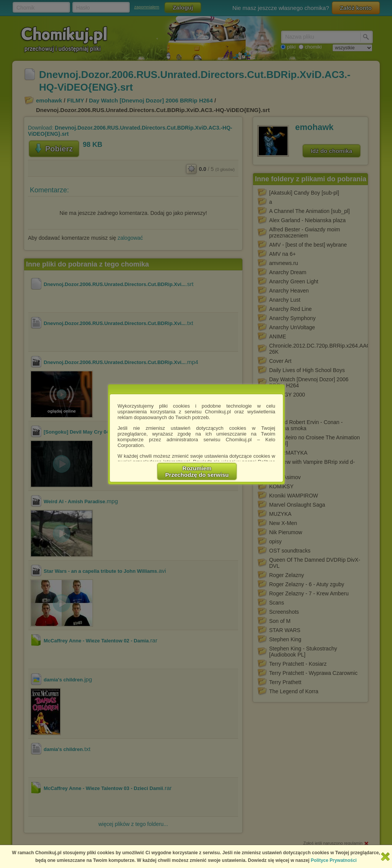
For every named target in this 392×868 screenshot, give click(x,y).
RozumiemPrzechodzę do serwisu (197, 471)
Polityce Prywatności (334, 860)
